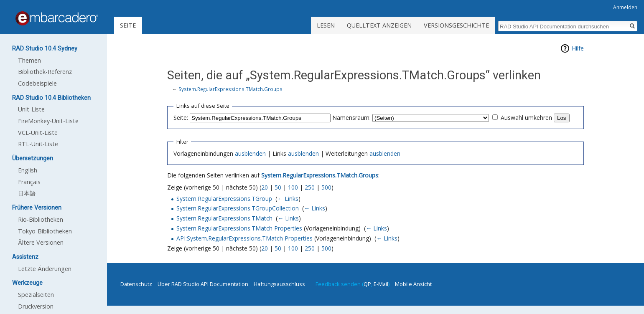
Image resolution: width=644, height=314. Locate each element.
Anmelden (625, 7)
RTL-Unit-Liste (38, 144)
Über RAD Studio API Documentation (203, 284)
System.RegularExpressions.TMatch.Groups (230, 89)
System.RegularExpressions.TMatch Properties (239, 228)
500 (326, 187)
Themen (29, 60)
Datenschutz (136, 284)
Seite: (181, 118)
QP (367, 284)
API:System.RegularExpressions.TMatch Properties (244, 238)
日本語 (27, 193)
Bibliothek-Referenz (45, 72)
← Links (288, 199)
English (28, 170)
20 (265, 187)
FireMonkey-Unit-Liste (48, 121)
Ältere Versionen (41, 242)
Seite (128, 25)
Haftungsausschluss (279, 284)
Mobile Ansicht (413, 284)
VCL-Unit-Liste (38, 133)
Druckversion (36, 306)
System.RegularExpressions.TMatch (224, 218)
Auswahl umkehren (526, 118)
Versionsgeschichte (456, 25)
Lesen (326, 25)
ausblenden (250, 153)
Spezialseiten (36, 295)
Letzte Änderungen (45, 269)
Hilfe (578, 48)
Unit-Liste (31, 109)
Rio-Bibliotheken (41, 219)
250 (310, 187)
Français (29, 182)
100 (293, 187)
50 (278, 187)
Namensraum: (351, 118)
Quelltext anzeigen (379, 25)
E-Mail (381, 284)
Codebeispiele (37, 83)
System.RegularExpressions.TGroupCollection (238, 208)
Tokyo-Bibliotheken (45, 231)
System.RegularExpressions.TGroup (224, 199)
